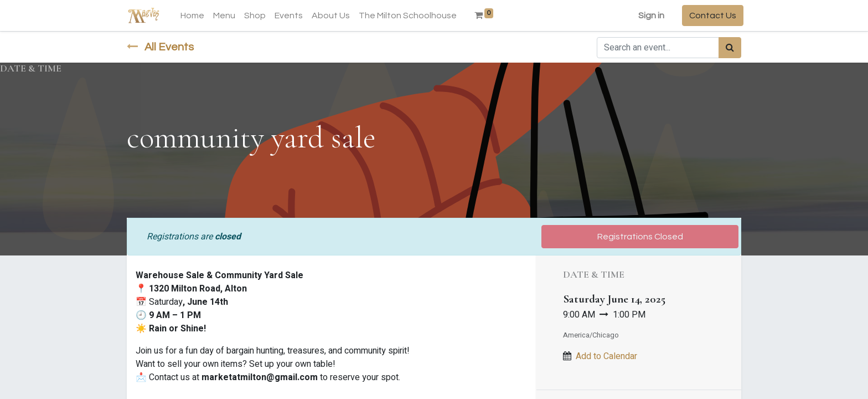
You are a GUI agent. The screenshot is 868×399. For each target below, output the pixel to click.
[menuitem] (195, 16)
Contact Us (711, 16)
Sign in (649, 16)
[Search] (730, 48)
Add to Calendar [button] (606, 356)
